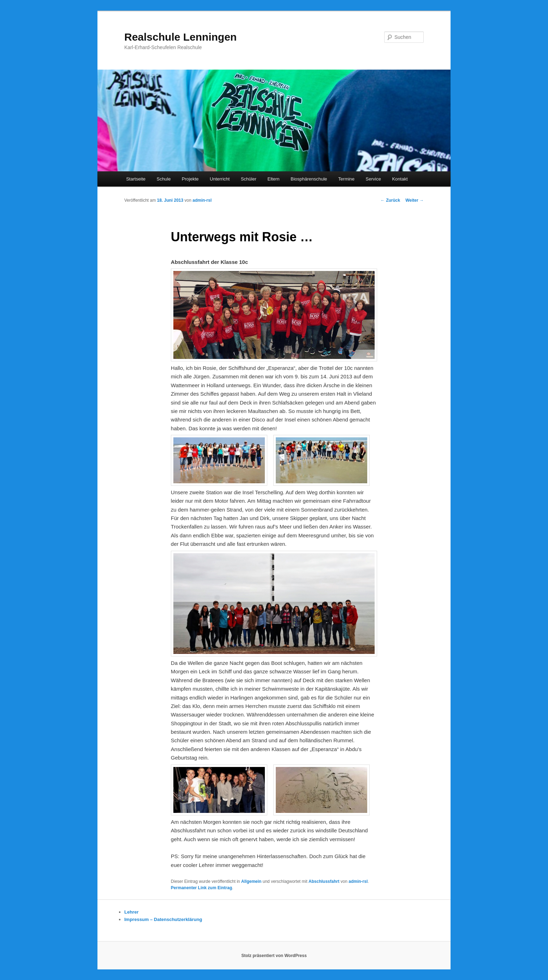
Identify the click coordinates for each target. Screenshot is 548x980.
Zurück (390, 200)
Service (373, 179)
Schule (164, 179)
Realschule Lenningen (180, 37)
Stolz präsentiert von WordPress (274, 956)
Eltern (274, 179)
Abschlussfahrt (324, 881)
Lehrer (131, 912)
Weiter (415, 200)
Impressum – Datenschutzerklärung (163, 919)
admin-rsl (202, 200)
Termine (346, 179)
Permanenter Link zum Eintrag (201, 888)
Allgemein (251, 881)
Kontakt (400, 179)
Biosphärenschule (309, 179)
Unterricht (220, 179)
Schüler (249, 179)
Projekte (190, 179)
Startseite (136, 179)
